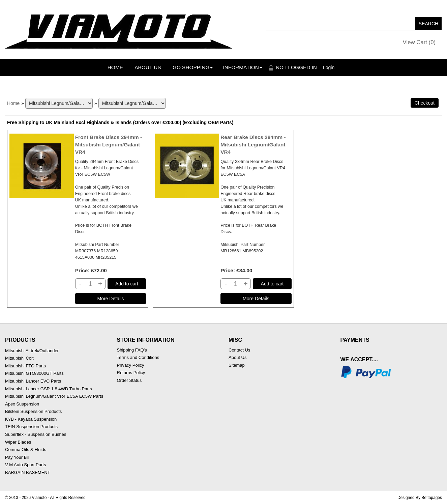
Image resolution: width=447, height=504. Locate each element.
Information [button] (243, 67)
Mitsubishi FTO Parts (25, 366)
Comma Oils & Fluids (26, 450)
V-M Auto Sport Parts (25, 465)
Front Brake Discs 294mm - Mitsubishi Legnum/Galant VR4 (109, 145)
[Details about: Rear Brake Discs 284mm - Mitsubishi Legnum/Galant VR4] (256, 299)
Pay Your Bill (17, 457)
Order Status (129, 380)
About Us (148, 67)
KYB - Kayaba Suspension (31, 419)
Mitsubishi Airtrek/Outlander (32, 351)
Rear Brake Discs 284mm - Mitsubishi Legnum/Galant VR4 (253, 145)
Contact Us (239, 350)
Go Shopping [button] (193, 67)
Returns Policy (131, 373)
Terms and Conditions (138, 357)
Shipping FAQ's (132, 350)
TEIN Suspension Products (31, 427)
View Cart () (419, 42)
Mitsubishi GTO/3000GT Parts (34, 373)
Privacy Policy (131, 365)
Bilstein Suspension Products (33, 411)
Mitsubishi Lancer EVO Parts (33, 381)
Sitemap (237, 365)
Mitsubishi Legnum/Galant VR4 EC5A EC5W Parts (54, 396)
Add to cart (127, 284)
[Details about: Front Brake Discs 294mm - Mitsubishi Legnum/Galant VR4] (111, 299)
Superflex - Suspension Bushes (36, 434)
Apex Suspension (22, 404)
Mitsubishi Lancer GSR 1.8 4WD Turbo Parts (49, 389)
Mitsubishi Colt (19, 358)
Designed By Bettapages (420, 498)
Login (329, 67)
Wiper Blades (18, 442)
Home (115, 67)
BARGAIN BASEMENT (28, 472)
